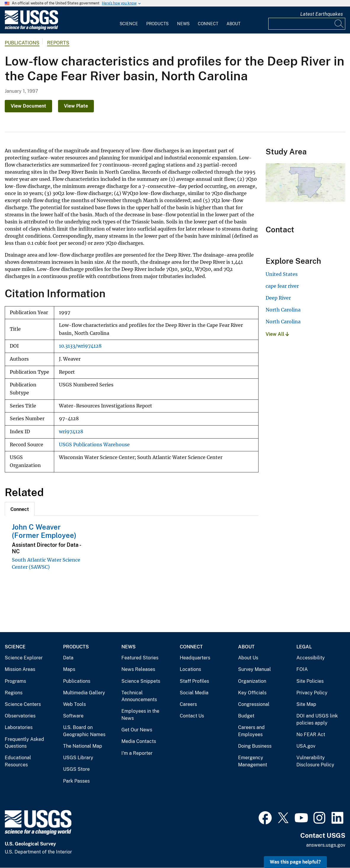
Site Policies (310, 681)
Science (129, 24)
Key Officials (252, 693)
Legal (304, 647)
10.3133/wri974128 (80, 346)
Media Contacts (139, 741)
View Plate (76, 106)
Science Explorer (24, 658)
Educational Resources (18, 761)
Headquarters (195, 658)
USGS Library (78, 758)
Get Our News (137, 730)
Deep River (278, 298)
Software (73, 716)
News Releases (138, 669)
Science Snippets (141, 681)
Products (157, 24)
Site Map (306, 704)
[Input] (307, 24)
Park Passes (76, 781)
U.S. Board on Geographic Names (84, 731)
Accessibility (311, 658)
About (233, 24)
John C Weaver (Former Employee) (44, 531)
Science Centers (23, 704)
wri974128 (71, 432)
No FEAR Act (311, 734)
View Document (28, 106)
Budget (246, 716)
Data (68, 658)
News (183, 24)
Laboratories (19, 727)
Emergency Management (253, 761)
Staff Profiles (194, 681)
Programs (15, 681)
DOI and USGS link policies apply (317, 719)
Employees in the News (140, 715)
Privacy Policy (312, 693)
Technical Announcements (139, 696)
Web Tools (74, 704)
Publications (22, 43)
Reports (58, 43)
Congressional (254, 704)
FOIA (302, 669)
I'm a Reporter (137, 753)
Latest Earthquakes (322, 14)
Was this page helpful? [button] (295, 862)
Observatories (20, 716)
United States (282, 274)
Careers (188, 704)
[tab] (20, 509)
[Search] (339, 24)
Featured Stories (140, 658)
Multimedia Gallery (84, 693)
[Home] (31, 29)
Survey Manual (255, 669)
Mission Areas (20, 669)
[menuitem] (129, 20)
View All (277, 334)
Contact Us (192, 716)
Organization (252, 681)
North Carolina (283, 310)
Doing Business (255, 746)
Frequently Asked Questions (24, 743)
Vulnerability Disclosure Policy (315, 761)
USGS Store (76, 769)
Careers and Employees (251, 731)
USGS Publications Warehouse (94, 445)
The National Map (83, 746)
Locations (190, 669)
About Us (248, 658)
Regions (14, 693)
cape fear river (282, 286)
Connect (208, 24)
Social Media (194, 693)
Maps (69, 669)
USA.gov (306, 746)
